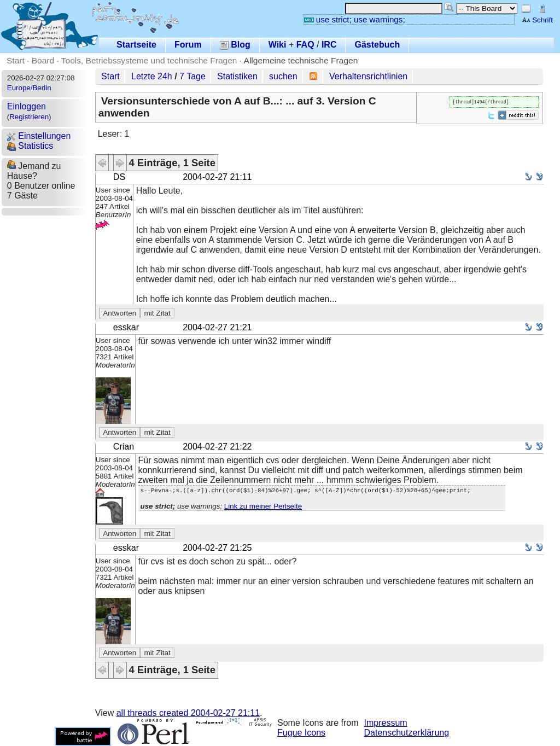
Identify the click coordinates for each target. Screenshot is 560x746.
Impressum (386, 723)
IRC (329, 45)
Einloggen (27, 106)
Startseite (136, 45)
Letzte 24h (152, 76)
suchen (283, 76)
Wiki (278, 45)
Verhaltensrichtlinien (368, 76)
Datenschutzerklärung (407, 733)
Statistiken (237, 76)
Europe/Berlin (29, 88)
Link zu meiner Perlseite (263, 508)
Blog (235, 45)
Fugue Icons (301, 733)
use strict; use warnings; (355, 19)
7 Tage (192, 76)
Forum (188, 45)
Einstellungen (39, 136)
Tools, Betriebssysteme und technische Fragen (149, 60)
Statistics (30, 146)
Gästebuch (377, 45)
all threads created (188, 713)
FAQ (305, 45)
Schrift (537, 20)
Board (43, 60)
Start (16, 60)
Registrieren (29, 117)
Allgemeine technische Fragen (301, 60)
